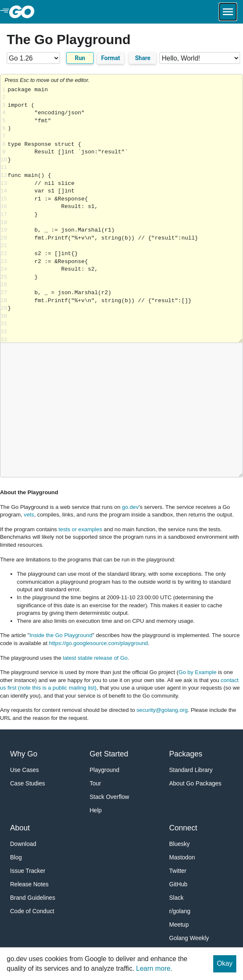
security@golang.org (162, 710)
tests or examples (80, 529)
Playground (105, 770)
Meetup (179, 925)
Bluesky (179, 844)
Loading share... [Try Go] (125, 215)
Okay (225, 963)
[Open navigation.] (228, 12)
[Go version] (33, 58)
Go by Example (197, 672)
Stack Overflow (110, 797)
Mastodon (182, 857)
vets (29, 515)
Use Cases (24, 770)
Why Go (24, 754)
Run (80, 58)
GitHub (178, 884)
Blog (16, 857)
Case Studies (27, 783)
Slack (176, 898)
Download (23, 844)
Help (96, 810)
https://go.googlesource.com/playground (99, 643)
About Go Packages (195, 783)
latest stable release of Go (95, 658)
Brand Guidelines (33, 898)
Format (111, 58)
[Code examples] (200, 58)
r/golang (180, 911)
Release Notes (29, 884)
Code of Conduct (32, 911)
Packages (186, 754)
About (20, 828)
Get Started (109, 754)
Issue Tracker (28, 871)
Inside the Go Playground (61, 635)
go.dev (131, 507)
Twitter (178, 871)
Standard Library (191, 770)
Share (143, 58)
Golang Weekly (189, 938)
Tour (95, 783)
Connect (183, 828)
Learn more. (154, 968)
